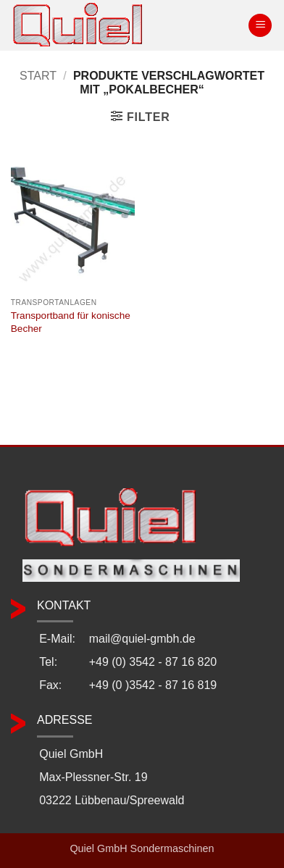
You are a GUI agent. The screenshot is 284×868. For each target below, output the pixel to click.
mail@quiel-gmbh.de (142, 639)
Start (38, 76)
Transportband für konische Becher (71, 322)
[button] (260, 26)
